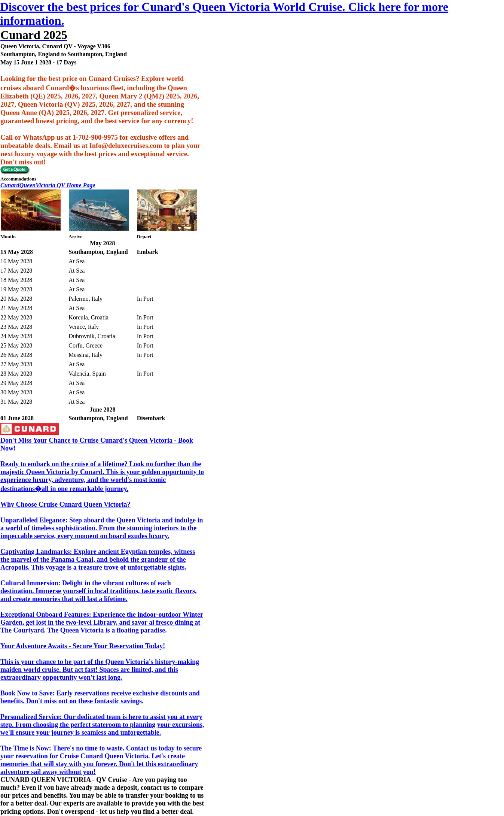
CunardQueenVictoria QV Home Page (48, 185)
